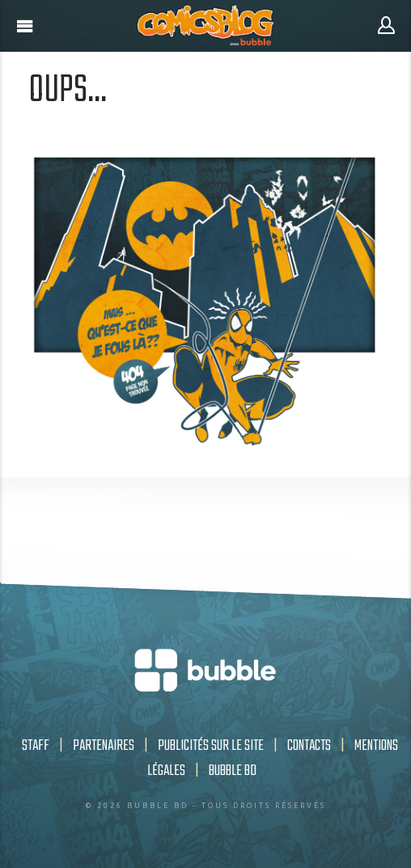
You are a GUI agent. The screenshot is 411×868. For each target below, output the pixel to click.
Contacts (309, 746)
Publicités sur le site (211, 746)
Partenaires (104, 746)
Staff (36, 746)
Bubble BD (233, 771)
